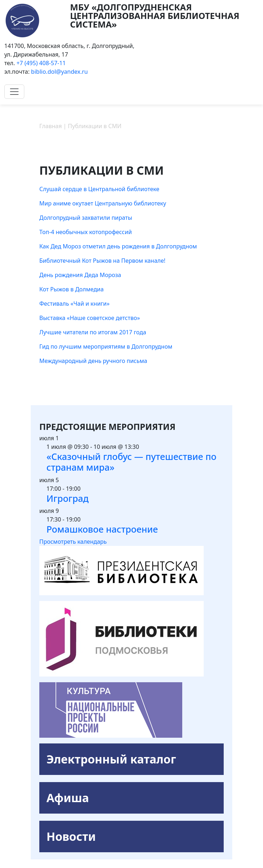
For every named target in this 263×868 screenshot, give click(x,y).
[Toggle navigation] (14, 92)
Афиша (68, 798)
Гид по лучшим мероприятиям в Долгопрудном (106, 346)
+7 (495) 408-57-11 (41, 63)
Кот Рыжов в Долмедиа (71, 289)
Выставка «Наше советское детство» (90, 318)
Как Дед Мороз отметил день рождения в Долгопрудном (118, 246)
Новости (71, 836)
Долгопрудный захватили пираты (86, 218)
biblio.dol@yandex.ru (59, 72)
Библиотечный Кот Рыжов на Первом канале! (102, 261)
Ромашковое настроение (102, 529)
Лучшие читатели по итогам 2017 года (93, 332)
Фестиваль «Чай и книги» (75, 304)
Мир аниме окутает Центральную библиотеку (103, 203)
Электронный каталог (111, 759)
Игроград (68, 498)
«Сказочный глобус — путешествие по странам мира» (131, 462)
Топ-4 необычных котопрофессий (86, 232)
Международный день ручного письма (93, 361)
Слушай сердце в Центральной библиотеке (99, 189)
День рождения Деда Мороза (80, 275)
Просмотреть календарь (73, 542)
